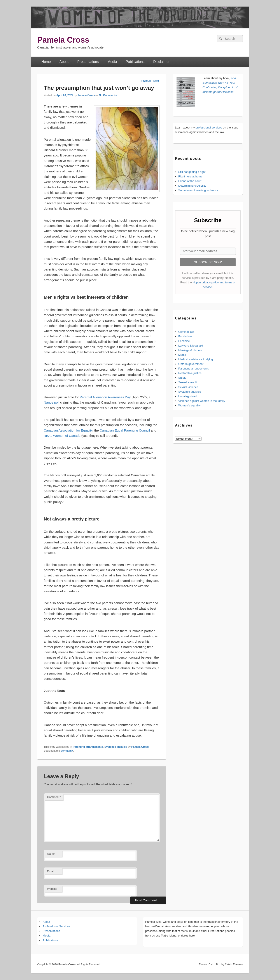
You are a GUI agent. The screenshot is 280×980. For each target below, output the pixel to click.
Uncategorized (187, 396)
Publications (135, 62)
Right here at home (190, 176)
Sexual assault (188, 382)
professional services (209, 127)
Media (112, 62)
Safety (182, 378)
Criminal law (186, 332)
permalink (67, 751)
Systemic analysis (116, 747)
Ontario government (191, 364)
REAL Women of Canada (62, 436)
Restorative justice (190, 373)
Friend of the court (190, 181)
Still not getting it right (192, 172)
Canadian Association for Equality (68, 430)
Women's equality (189, 405)
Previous (143, 81)
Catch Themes (234, 964)
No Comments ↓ (109, 95)
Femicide (184, 341)
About (64, 62)
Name (51, 854)
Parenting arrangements (88, 747)
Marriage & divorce (190, 350)
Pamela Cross (63, 40)
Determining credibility (192, 186)
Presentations (88, 62)
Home (46, 62)
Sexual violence (188, 387)
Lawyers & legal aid (191, 346)
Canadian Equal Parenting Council (125, 430)
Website (52, 889)
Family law (185, 336)
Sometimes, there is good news (198, 190)
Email (51, 871)
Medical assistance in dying (196, 359)
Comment (54, 797)
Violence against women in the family (202, 401)
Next (158, 81)
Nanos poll (52, 402)
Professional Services (56, 926)
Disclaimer (162, 62)
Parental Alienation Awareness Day (106, 397)
